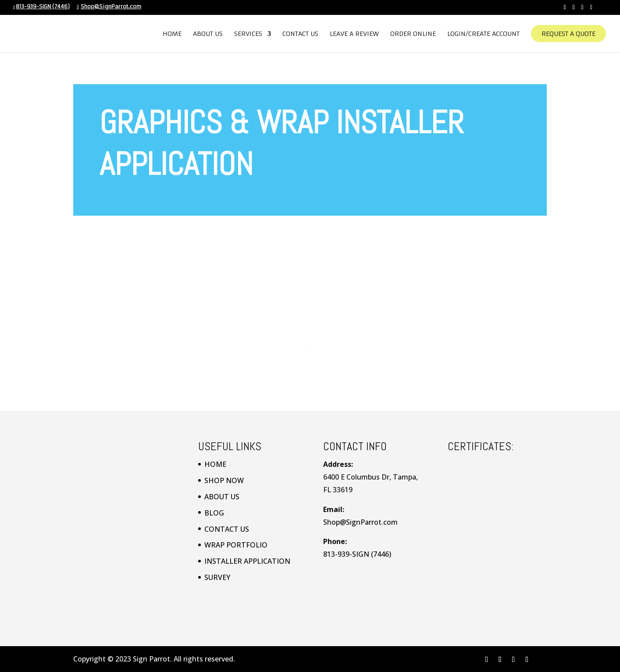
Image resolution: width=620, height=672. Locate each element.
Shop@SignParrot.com (360, 522)
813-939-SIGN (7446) (43, 6)
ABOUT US (222, 497)
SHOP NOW (224, 480)
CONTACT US (227, 529)
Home (172, 38)
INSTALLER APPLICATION (247, 561)
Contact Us (300, 38)
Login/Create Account (483, 38)
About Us (208, 38)
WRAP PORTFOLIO (236, 545)
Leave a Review (354, 38)
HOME (215, 464)
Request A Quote (568, 38)
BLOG (214, 513)
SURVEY (217, 577)
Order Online (413, 38)
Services (248, 38)
